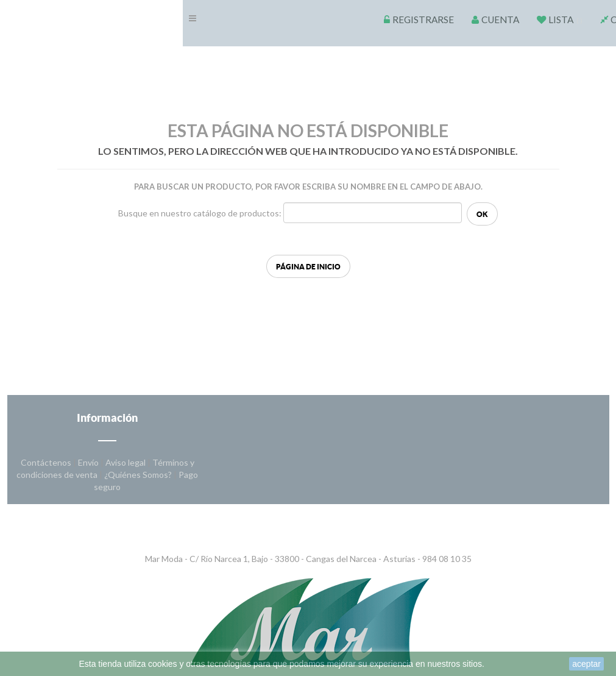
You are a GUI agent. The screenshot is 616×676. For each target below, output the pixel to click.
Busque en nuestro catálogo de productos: (200, 213)
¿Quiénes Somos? (139, 475)
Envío (89, 462)
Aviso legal (126, 462)
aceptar (586, 664)
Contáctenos (47, 462)
